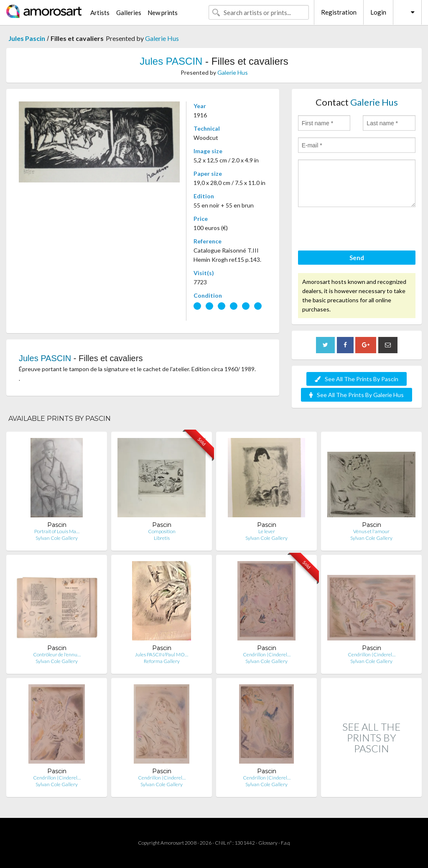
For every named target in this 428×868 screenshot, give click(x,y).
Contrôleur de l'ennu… (57, 654)
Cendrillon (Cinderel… (267, 654)
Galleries (129, 13)
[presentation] (362, 230)
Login (378, 12)
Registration (339, 12)
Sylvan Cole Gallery (57, 538)
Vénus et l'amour (371, 531)
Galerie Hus (162, 38)
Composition (162, 531)
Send (357, 258)
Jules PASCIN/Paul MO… (162, 654)
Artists (100, 13)
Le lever (267, 531)
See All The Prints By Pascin (357, 379)
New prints (163, 13)
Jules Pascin (27, 38)
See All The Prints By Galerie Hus (357, 395)
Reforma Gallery (162, 661)
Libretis (162, 538)
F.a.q (285, 843)
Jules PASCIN (171, 61)
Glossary (268, 843)
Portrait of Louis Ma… (57, 531)
